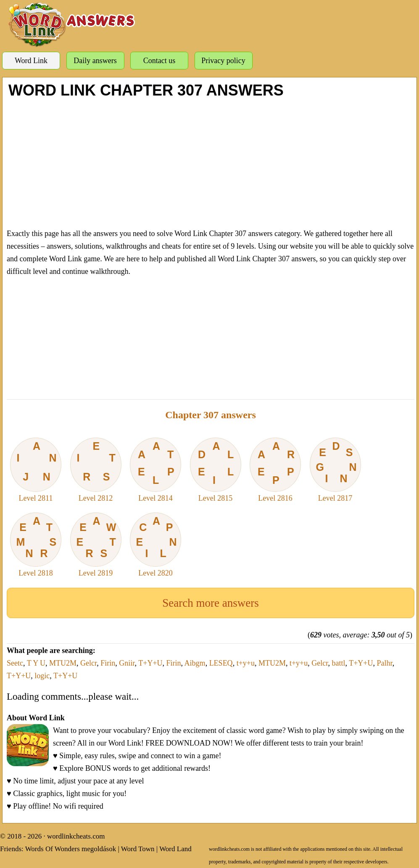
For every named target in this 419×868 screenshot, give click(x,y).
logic (42, 676)
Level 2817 (335, 470)
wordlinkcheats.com (76, 836)
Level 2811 (36, 470)
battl (339, 663)
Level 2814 (155, 470)
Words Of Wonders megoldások (71, 849)
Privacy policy (223, 61)
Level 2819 (96, 545)
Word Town (138, 849)
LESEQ (221, 663)
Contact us (159, 61)
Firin (108, 663)
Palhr (385, 663)
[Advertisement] (211, 162)
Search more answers (210, 603)
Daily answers (95, 61)
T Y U (36, 663)
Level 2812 (96, 470)
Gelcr (88, 663)
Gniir (127, 663)
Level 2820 (155, 545)
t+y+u (246, 663)
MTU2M (63, 663)
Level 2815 (216, 470)
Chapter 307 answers (211, 415)
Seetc (15, 663)
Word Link (31, 61)
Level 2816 (275, 470)
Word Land (175, 849)
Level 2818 (36, 545)
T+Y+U (150, 663)
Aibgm (195, 663)
